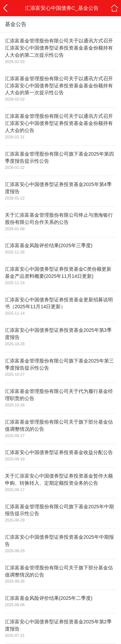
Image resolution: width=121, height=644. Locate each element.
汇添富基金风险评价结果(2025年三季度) (49, 245)
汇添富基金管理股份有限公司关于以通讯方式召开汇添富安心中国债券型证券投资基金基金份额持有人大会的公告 (59, 123)
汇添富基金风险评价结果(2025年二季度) (49, 598)
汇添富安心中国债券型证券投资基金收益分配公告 (59, 452)
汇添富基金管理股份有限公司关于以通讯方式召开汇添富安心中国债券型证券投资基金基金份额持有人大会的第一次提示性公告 (59, 86)
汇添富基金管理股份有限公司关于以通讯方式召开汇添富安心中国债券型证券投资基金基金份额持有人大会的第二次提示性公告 (59, 48)
